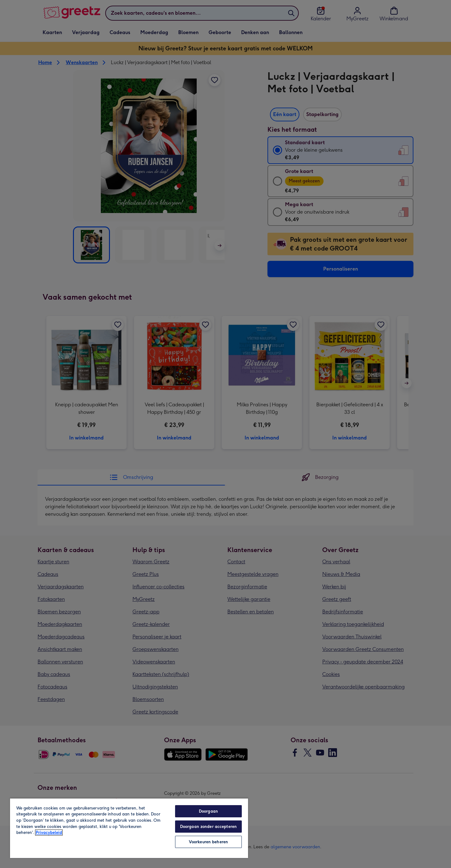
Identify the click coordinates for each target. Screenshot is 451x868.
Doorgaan (208, 811)
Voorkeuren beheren (208, 842)
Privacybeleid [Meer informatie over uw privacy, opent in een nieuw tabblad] (49, 832)
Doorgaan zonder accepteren (208, 827)
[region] (129, 828)
